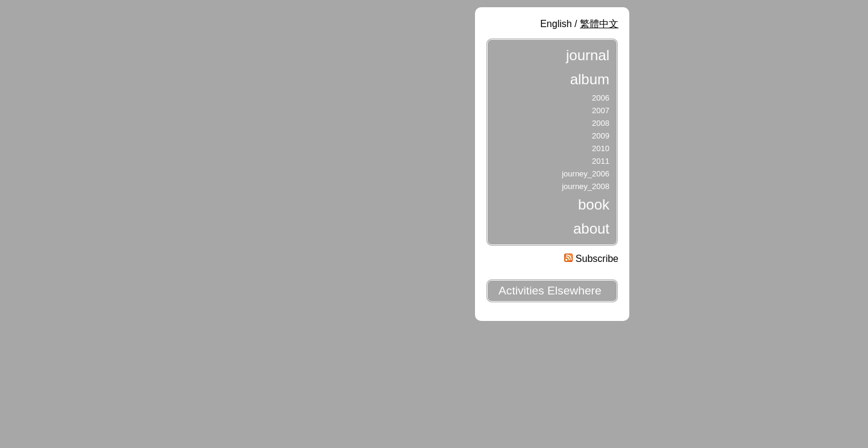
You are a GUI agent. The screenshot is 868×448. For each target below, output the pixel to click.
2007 (601, 110)
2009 (601, 136)
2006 (601, 98)
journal (588, 55)
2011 (601, 161)
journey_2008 (586, 186)
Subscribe (591, 259)
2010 (601, 148)
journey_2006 (586, 174)
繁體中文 (599, 24)
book (594, 204)
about (591, 229)
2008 (601, 123)
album (590, 79)
